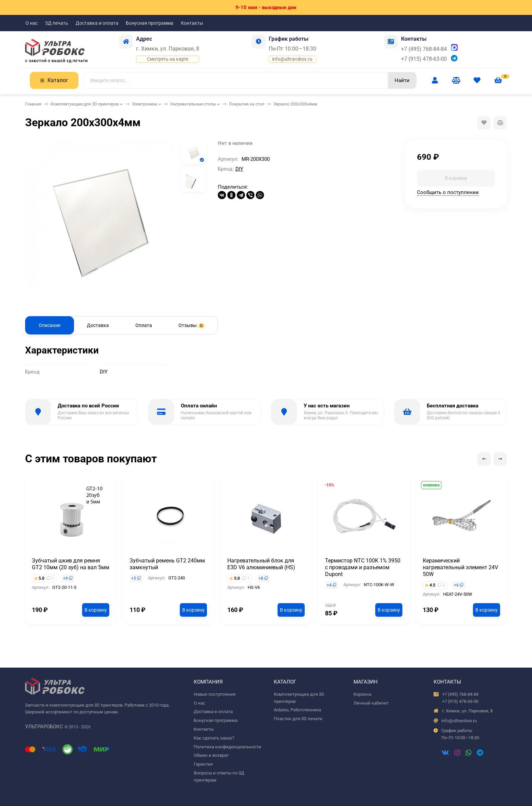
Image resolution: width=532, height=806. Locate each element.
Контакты (192, 23)
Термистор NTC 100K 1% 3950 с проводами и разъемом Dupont (363, 567)
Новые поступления (215, 694)
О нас (32, 23)
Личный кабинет (371, 703)
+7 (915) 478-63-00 (424, 59)
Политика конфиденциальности (227, 747)
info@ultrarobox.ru (292, 59)
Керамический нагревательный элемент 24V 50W (460, 567)
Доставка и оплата (97, 23)
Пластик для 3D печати (298, 719)
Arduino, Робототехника (297, 710)
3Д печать (57, 23)
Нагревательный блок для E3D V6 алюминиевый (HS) (261, 564)
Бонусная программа (150, 23)
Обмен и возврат (211, 755)
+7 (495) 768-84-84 (424, 49)
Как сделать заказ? (214, 738)
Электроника (145, 104)
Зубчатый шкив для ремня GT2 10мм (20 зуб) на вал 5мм (71, 564)
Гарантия (203, 764)
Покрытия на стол (247, 104)
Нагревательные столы (193, 104)
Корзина (362, 694)
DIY (239, 169)
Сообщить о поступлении (448, 192)
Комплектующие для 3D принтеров (85, 104)
